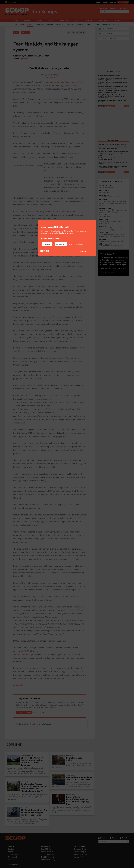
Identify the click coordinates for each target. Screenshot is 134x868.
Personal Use (61, 244)
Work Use (47, 244)
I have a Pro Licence (76, 244)
